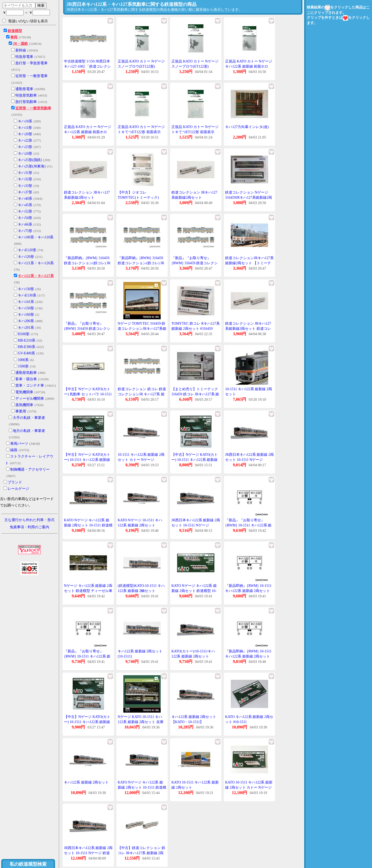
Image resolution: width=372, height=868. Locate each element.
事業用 (21, 411)
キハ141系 (26, 302)
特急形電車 (24, 57)
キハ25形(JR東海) (32, 166)
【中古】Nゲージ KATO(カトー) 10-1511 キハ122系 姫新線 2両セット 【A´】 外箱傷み (195, 460)
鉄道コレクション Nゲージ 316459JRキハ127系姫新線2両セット (249, 197)
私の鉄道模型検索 (28, 864)
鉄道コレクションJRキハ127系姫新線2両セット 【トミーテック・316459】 (249, 263)
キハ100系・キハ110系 (36, 237)
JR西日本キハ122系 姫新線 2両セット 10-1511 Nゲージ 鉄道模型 (88, 853)
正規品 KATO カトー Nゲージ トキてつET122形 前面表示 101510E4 (141, 132)
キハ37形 (25, 192)
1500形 (23, 366)
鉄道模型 (15, 31)
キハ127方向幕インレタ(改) (247, 127)
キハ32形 (25, 179)
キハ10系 (25, 121)
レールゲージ (18, 489)
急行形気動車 (26, 102)
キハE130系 (27, 295)
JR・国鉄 (20, 44)
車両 (14, 37)
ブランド (15, 482)
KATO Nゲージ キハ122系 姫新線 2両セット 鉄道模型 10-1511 (194, 591)
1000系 (23, 360)
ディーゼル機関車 (30, 399)
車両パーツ (19, 444)
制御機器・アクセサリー (30, 469)
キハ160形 (26, 315)
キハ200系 (26, 321)
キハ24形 (25, 154)
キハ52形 (25, 211)
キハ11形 (25, 128)
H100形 (24, 334)
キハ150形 (26, 308)
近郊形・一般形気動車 (33, 108)
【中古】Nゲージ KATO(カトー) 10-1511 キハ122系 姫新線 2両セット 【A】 (87, 722)
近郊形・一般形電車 (31, 76)
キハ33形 (25, 186)
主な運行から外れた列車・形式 (29, 520)
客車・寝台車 (26, 379)
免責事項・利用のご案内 (29, 527)
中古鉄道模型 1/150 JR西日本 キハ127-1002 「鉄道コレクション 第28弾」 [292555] (87, 66)
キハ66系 (25, 224)
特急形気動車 (26, 95)
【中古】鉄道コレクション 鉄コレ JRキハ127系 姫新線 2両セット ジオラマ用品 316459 (141, 853)
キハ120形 (26, 257)
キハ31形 (25, 173)
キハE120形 (27, 250)
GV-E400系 (26, 353)
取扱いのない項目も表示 (25, 21)
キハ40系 (25, 199)
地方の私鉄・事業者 (29, 431)
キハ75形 (25, 231)
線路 (14, 450)
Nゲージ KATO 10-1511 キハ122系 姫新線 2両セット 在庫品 (141, 722)
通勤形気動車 (26, 373)
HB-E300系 (27, 347)
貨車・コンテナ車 (30, 385)
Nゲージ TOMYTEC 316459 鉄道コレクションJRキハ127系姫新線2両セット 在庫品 (142, 329)
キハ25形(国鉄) (30, 160)
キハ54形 (25, 218)
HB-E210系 (27, 340)
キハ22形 (25, 140)
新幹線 (21, 50)
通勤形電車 (24, 89)
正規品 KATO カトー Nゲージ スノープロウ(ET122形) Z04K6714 (141, 66)
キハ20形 (25, 134)
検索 (41, 5)
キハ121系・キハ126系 (36, 263)
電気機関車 (24, 392)
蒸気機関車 (24, 405)
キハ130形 (26, 289)
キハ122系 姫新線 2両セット (86, 782)
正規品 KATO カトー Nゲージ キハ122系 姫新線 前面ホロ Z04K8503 (249, 66)
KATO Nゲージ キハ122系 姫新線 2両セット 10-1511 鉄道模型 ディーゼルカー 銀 (88, 525)
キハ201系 (26, 328)
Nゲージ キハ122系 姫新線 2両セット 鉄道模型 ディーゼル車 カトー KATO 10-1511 (88, 591)
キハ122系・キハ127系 (36, 276)
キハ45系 (25, 205)
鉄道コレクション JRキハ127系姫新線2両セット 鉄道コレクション (248, 329)
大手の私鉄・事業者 (29, 418)
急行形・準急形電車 (31, 63)
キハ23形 (25, 147)
